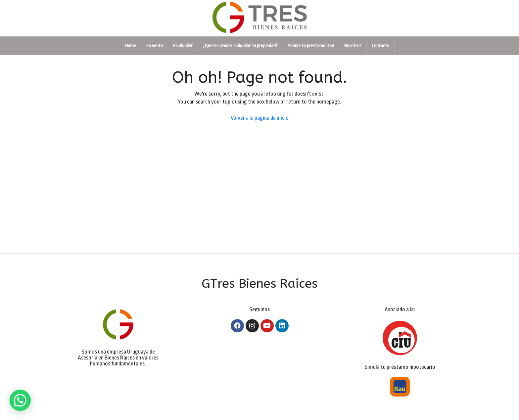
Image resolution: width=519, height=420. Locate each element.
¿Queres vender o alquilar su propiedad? (240, 46)
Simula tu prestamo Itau (311, 46)
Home (131, 46)
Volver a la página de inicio (260, 118)
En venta (155, 46)
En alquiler (183, 46)
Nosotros (353, 46)
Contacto (380, 46)
